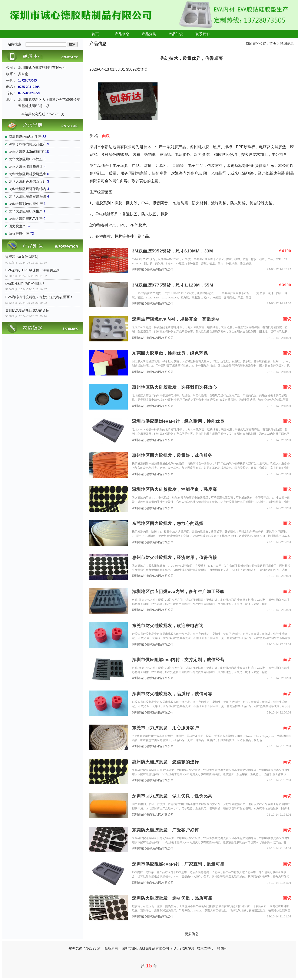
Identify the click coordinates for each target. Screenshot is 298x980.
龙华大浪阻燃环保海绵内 (27, 189)
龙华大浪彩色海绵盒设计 (27, 181)
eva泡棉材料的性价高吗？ (25, 284)
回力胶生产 (17, 226)
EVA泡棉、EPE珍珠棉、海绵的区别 (32, 270)
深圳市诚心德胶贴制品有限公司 (153, 269)
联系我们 (203, 34)
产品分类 (149, 34)
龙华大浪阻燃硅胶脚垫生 (27, 174)
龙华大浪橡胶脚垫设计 (26, 167)
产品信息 (122, 34)
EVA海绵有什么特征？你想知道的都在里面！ (39, 297)
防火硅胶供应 (19, 234)
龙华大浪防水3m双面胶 (26, 152)
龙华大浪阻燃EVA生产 (26, 211)
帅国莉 (222, 948)
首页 (95, 34)
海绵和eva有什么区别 (22, 257)
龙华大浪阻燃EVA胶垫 (26, 159)
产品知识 (176, 34)
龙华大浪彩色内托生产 (26, 204)
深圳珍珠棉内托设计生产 (27, 144)
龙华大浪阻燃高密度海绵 (27, 196)
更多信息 (192, 934)
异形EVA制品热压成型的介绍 (27, 310)
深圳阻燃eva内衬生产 (25, 137)
